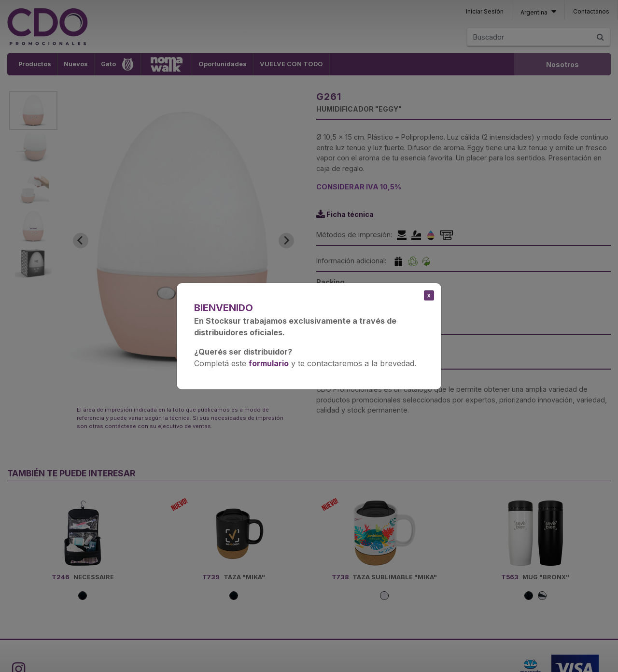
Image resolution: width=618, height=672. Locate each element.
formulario (269, 363)
